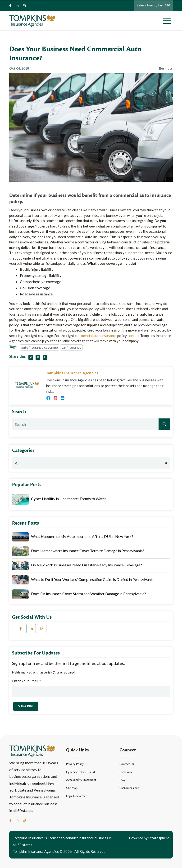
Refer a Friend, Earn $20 (153, 5)
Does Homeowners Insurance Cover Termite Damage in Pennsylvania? (88, 551)
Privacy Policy (75, 764)
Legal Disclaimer (76, 796)
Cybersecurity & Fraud (80, 772)
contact (134, 336)
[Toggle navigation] (168, 21)
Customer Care (129, 788)
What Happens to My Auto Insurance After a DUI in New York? (82, 536)
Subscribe (26, 706)
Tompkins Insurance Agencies (72, 373)
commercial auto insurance (96, 336)
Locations (126, 772)
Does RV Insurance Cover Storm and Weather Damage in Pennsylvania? (89, 594)
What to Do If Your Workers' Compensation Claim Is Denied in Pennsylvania (92, 579)
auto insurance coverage (40, 347)
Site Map (72, 788)
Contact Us (127, 764)
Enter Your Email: (26, 681)
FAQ (122, 780)
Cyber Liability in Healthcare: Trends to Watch (69, 499)
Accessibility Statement (81, 780)
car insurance (71, 347)
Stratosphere (159, 838)
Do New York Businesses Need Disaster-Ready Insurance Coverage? (86, 565)
